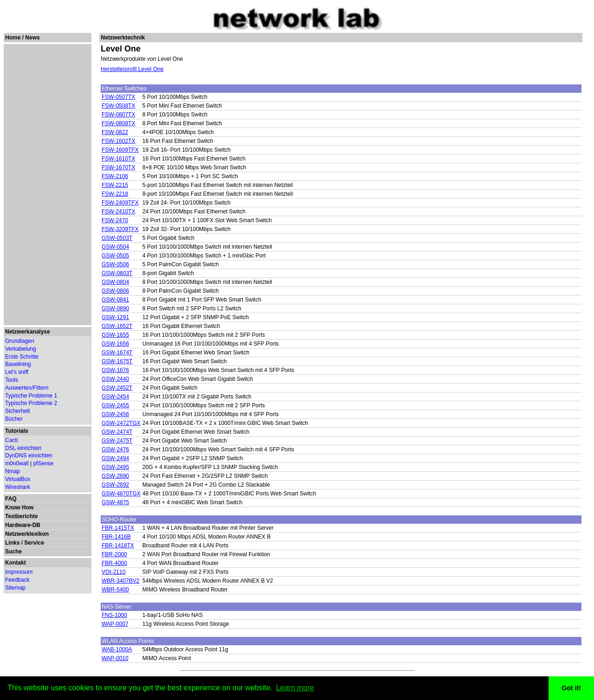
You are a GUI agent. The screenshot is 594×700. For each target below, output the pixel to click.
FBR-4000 (114, 563)
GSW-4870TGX (121, 494)
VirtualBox (18, 479)
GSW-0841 (115, 300)
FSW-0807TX (118, 115)
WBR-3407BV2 (120, 581)
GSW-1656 (115, 344)
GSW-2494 (115, 458)
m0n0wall (17, 463)
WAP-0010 (115, 658)
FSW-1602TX (118, 141)
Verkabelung (21, 349)
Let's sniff (17, 372)
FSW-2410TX (118, 212)
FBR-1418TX (118, 546)
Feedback (17, 580)
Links (12, 543)
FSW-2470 (115, 220)
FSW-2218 (115, 194)
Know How (19, 507)
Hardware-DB (23, 525)
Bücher (14, 419)
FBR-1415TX (118, 528)
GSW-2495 (115, 467)
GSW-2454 (115, 397)
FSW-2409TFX (120, 203)
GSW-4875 (115, 502)
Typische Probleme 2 (31, 403)
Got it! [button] (571, 688)
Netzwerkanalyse (28, 332)
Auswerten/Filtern (27, 388)
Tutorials (17, 431)
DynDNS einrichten (29, 456)
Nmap (13, 471)
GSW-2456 (115, 414)
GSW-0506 (115, 264)
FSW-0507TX (118, 97)
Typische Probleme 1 (31, 396)
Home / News (23, 38)
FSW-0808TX (118, 123)
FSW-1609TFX (120, 150)
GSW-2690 (115, 476)
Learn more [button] (295, 688)
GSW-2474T (117, 432)
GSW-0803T (117, 273)
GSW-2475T (117, 441)
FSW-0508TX (118, 106)
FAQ (11, 499)
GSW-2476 (115, 450)
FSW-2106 (115, 176)
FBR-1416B (116, 537)
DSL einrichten (23, 448)
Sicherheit (17, 411)
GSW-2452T (117, 388)
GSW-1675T (117, 361)
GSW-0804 (115, 282)
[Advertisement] (47, 185)
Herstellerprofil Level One (132, 69)
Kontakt (16, 563)
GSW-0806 (115, 291)
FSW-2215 (115, 185)
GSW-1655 (115, 335)
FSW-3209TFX (120, 229)
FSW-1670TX (118, 167)
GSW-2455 (115, 405)
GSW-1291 (115, 317)
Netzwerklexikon (27, 534)
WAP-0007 (115, 624)
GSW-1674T (117, 353)
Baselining (18, 364)
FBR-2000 (114, 554)
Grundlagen (20, 341)
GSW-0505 (115, 256)
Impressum (19, 572)
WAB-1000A (117, 649)
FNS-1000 (114, 615)
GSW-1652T (117, 326)
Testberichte (21, 516)
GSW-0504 (115, 247)
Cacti (11, 440)
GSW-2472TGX (121, 423)
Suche (13, 552)
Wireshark (18, 487)
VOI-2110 (113, 572)
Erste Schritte (22, 357)
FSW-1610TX (118, 159)
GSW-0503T (117, 238)
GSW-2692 (115, 485)
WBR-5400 (115, 590)
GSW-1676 (115, 370)
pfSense (44, 463)
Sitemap (15, 588)
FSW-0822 (115, 132)
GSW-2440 (115, 379)
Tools (12, 380)
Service (34, 543)
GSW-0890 (115, 308)
